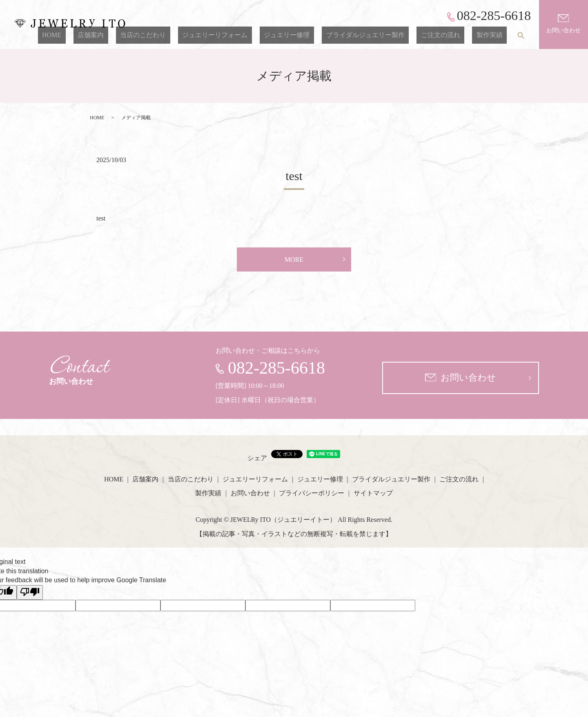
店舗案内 (146, 35)
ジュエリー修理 (317, 35)
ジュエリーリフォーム (253, 35)
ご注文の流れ (453, 35)
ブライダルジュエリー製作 (387, 35)
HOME (116, 35)
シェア (257, 458)
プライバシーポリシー (312, 493)
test (294, 176)
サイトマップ (373, 493)
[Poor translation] (30, 592)
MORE (294, 259)
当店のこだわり (190, 35)
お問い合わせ (563, 24)
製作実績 (494, 35)
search (521, 35)
